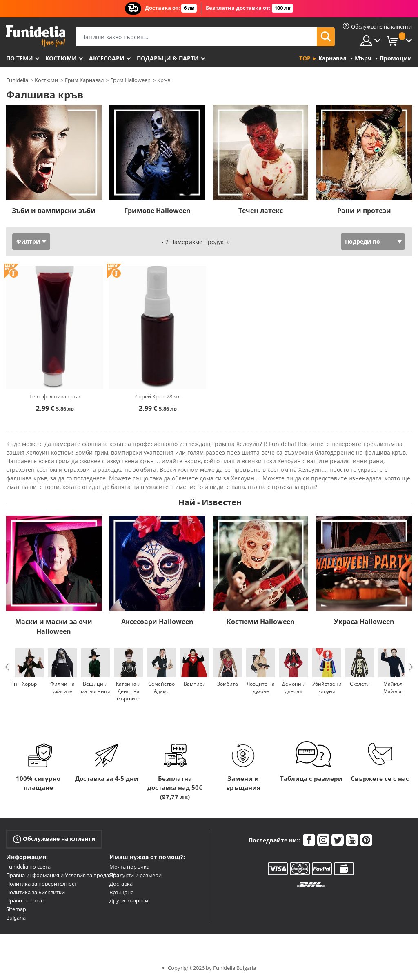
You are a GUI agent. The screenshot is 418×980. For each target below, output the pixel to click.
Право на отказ (25, 900)
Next (411, 667)
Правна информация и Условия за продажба (63, 875)
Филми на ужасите (62, 688)
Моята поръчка (129, 867)
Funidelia (17, 80)
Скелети (360, 684)
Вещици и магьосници (96, 688)
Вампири (195, 684)
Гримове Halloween (157, 211)
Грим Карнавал (84, 80)
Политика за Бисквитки (36, 892)
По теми (20, 58)
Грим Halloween (130, 80)
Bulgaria (16, 918)
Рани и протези (364, 211)
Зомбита (228, 684)
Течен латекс (261, 211)
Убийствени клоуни (327, 688)
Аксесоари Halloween (157, 622)
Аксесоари (107, 58)
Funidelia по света (28, 867)
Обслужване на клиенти (54, 839)
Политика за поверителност (41, 884)
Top (305, 58)
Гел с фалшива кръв (55, 396)
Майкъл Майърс (393, 688)
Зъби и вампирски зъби (54, 211)
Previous (7, 667)
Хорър (29, 684)
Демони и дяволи (294, 688)
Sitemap (16, 909)
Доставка (121, 884)
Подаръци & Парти (168, 58)
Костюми (61, 58)
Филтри (28, 241)
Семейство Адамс (161, 688)
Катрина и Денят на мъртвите (128, 691)
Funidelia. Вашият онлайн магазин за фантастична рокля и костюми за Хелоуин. (36, 36)
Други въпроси (129, 900)
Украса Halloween (364, 622)
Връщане (121, 892)
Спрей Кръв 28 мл (158, 396)
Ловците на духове (261, 688)
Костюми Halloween (261, 622)
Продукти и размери (136, 875)
